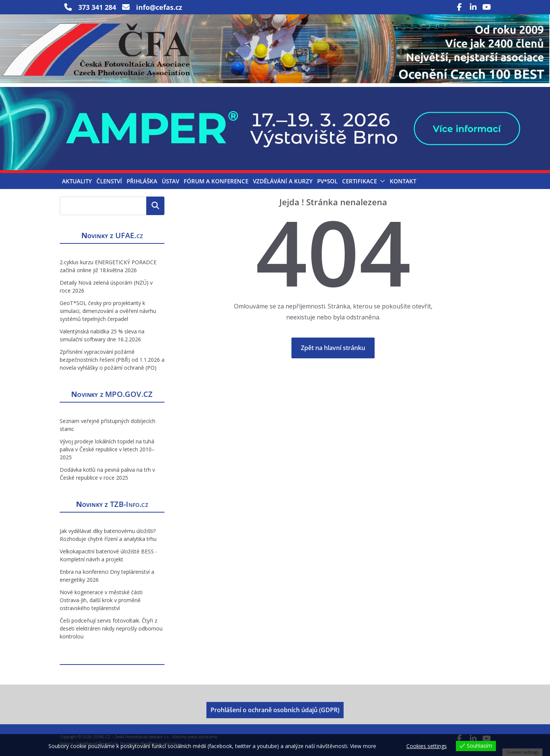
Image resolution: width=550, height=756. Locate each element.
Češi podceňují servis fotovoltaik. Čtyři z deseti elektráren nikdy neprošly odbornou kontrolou (111, 628)
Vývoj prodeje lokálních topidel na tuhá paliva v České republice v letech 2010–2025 (107, 449)
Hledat (155, 206)
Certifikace (359, 181)
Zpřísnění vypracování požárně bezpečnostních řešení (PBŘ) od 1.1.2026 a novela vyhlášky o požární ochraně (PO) (112, 360)
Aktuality (77, 181)
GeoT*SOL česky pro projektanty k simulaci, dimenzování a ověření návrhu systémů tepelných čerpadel (108, 311)
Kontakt (403, 181)
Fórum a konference (216, 181)
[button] (381, 181)
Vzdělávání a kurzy (283, 181)
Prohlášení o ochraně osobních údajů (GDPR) (275, 710)
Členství (109, 181)
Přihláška (142, 181)
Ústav (170, 181)
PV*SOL (327, 181)
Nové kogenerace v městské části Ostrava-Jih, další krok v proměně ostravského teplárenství (101, 600)
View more (363, 746)
